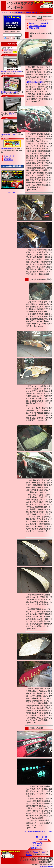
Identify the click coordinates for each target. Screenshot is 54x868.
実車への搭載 (34, 28)
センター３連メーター (35, 82)
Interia (29, 855)
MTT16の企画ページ (7, 149)
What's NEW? (8, 50)
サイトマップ (8, 160)
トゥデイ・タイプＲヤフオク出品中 (11, 72)
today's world (19, 12)
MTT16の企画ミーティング (9, 134)
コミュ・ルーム (9, 156)
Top (2, 12)
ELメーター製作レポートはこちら (39, 832)
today (44, 852)
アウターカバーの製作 (38, 26)
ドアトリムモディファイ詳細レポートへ (37, 845)
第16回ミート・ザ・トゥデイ (9, 92)
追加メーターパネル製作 (39, 23)
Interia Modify (32, 12)
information (8, 158)
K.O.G (8, 12)
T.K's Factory (12, 192)
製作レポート (13, 114)
